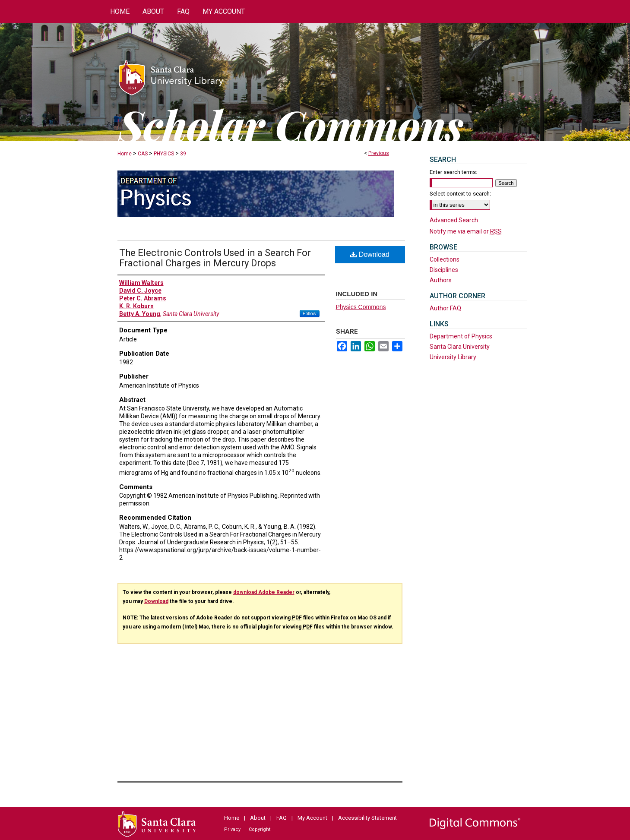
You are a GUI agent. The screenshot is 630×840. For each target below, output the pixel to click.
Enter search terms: (453, 172)
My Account (312, 818)
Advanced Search (454, 220)
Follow (310, 313)
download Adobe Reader (264, 592)
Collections (445, 259)
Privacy (232, 829)
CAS (143, 154)
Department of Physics (461, 336)
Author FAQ (445, 308)
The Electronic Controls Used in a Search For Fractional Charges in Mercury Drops (215, 258)
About (258, 818)
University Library (453, 357)
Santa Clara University (460, 347)
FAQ (282, 818)
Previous (379, 153)
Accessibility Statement (367, 818)
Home (125, 154)
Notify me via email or (466, 231)
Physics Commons (361, 307)
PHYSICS (164, 154)
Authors (441, 280)
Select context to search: (460, 194)
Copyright (260, 829)
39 (183, 154)
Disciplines (444, 270)
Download (370, 254)
